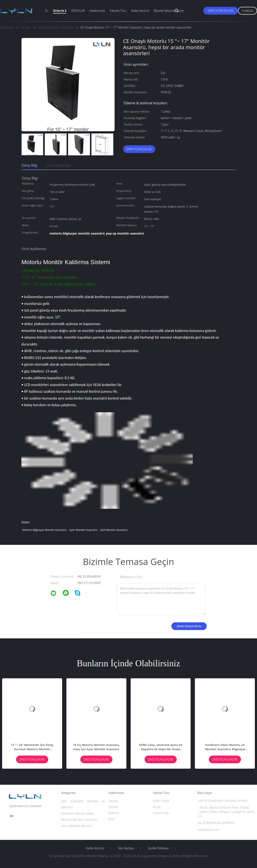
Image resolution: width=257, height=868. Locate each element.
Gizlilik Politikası (158, 848)
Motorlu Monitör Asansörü (79, 820)
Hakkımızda (97, 11)
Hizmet (113, 807)
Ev (47, 11)
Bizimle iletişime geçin (169, 11)
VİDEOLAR (78, 11)
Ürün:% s (60, 11)
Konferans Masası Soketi (78, 813)
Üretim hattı (161, 813)
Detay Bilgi (29, 165)
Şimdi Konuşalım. (220, 11)
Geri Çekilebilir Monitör (77, 826)
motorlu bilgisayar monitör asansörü (44, 530)
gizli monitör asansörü (114, 530)
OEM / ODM (161, 801)
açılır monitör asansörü (83, 530)
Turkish (247, 11)
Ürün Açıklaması (58, 165)
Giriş (111, 819)
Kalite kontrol (140, 11)
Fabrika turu (118, 11)
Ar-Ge (157, 807)
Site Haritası (126, 848)
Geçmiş (113, 801)
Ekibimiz (114, 813)
